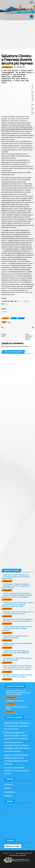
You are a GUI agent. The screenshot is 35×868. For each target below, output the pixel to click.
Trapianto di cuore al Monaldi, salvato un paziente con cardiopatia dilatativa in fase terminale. (17, 604)
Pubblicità (8, 796)
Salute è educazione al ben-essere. (17, 708)
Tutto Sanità (11, 853)
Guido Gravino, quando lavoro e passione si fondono (16, 637)
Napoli (9, 322)
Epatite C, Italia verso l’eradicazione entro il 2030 (17, 644)
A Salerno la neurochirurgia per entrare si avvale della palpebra (16, 652)
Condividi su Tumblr (8, 301)
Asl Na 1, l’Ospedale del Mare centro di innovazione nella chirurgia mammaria (17, 628)
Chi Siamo (8, 785)
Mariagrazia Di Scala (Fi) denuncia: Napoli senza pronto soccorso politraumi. (18, 693)
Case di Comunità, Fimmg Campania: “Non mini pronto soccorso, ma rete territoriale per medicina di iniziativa (17, 667)
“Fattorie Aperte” (4, 335)
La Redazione (10, 792)
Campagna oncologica (15, 701)
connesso (11, 346)
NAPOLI (14, 318)
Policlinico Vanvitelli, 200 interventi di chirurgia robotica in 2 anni (18, 613)
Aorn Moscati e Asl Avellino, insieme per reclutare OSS (17, 659)
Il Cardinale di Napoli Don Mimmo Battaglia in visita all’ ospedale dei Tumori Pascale (16, 586)
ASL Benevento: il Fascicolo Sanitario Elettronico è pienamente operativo (18, 620)
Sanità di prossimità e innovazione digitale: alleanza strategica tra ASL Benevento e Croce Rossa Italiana (17, 595)
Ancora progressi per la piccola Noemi (29, 337)
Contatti (8, 788)
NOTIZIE (21, 318)
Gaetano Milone (20, 67)
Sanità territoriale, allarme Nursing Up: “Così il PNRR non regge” (17, 676)
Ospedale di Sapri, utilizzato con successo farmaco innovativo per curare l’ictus (16, 577)
